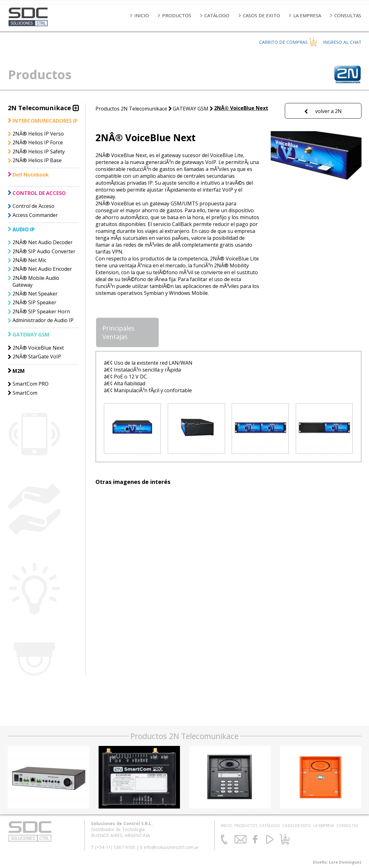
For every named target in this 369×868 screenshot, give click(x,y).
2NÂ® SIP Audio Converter (44, 251)
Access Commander (35, 215)
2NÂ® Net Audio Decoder (43, 242)
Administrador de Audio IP (43, 320)
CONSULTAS (346, 15)
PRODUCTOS (174, 15)
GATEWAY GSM (191, 109)
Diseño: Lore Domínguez (337, 862)
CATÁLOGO (215, 15)
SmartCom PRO (31, 384)
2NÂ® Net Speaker (35, 294)
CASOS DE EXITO (259, 15)
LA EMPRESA (305, 15)
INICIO (139, 15)
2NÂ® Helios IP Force (38, 142)
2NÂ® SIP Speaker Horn (41, 311)
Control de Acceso (33, 206)
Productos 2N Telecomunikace (131, 109)
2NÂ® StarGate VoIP (37, 357)
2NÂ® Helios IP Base (37, 160)
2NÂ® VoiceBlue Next (38, 348)
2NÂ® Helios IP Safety (39, 152)
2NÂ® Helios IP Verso (38, 134)
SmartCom (25, 393)
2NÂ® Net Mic (29, 260)
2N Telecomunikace (39, 108)
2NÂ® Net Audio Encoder (42, 269)
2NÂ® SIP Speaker (34, 302)
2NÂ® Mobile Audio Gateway (36, 281)
